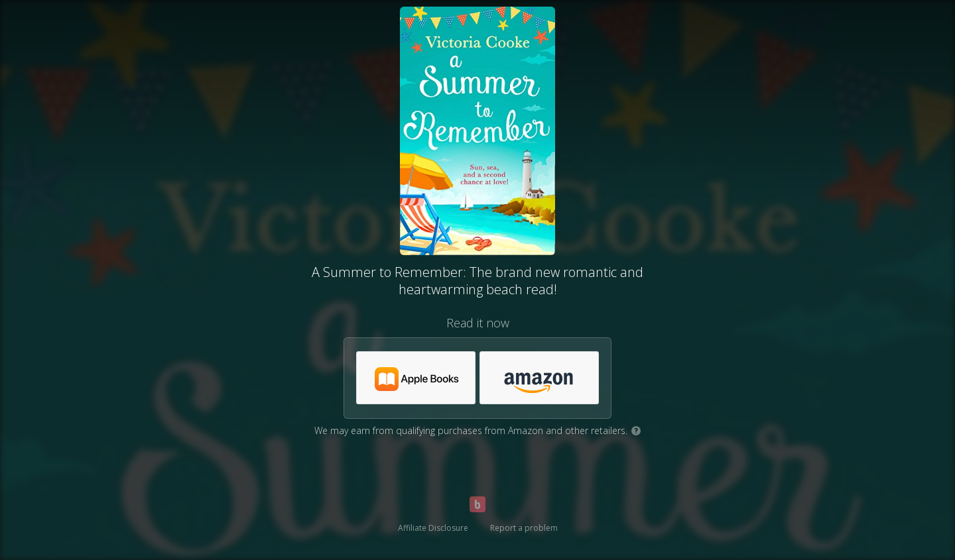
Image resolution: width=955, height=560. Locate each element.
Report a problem (524, 528)
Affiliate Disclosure (433, 528)
